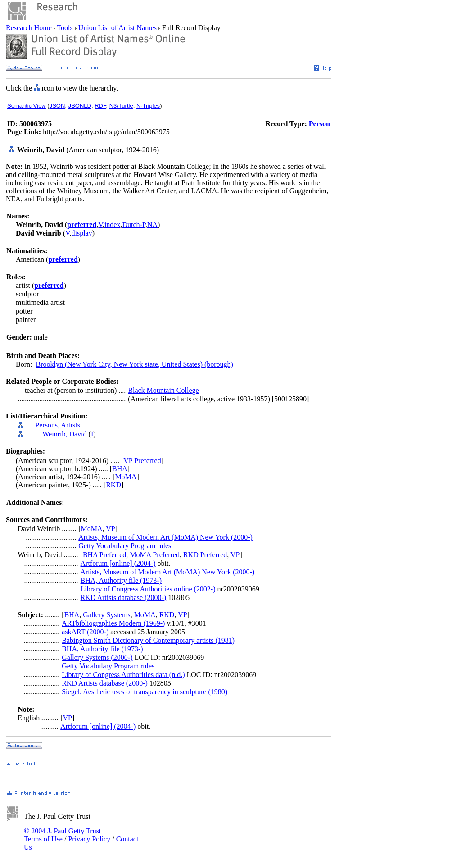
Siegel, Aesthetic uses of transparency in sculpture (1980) (145, 692)
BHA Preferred (104, 555)
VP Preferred (142, 461)
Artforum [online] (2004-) (118, 563)
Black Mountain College (163, 390)
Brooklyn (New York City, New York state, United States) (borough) (134, 364)
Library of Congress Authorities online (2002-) (148, 589)
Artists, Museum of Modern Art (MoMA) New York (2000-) (165, 537)
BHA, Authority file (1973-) (121, 580)
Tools (65, 28)
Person (319, 124)
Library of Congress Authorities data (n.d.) (123, 675)
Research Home (30, 28)
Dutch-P (134, 225)
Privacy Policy (89, 839)
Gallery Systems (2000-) (97, 657)
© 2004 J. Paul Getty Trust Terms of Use (62, 835)
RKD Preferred (205, 555)
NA (152, 225)
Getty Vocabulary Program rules (125, 546)
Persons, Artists (58, 425)
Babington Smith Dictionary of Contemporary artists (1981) (148, 640)
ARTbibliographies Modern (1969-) (113, 623)
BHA (120, 469)
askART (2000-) (85, 632)
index (113, 225)
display (81, 233)
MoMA (126, 477)
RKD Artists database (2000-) (124, 598)
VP (110, 529)
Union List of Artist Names (118, 28)
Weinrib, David (64, 434)
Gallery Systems (106, 615)
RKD (113, 485)
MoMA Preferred (155, 555)
